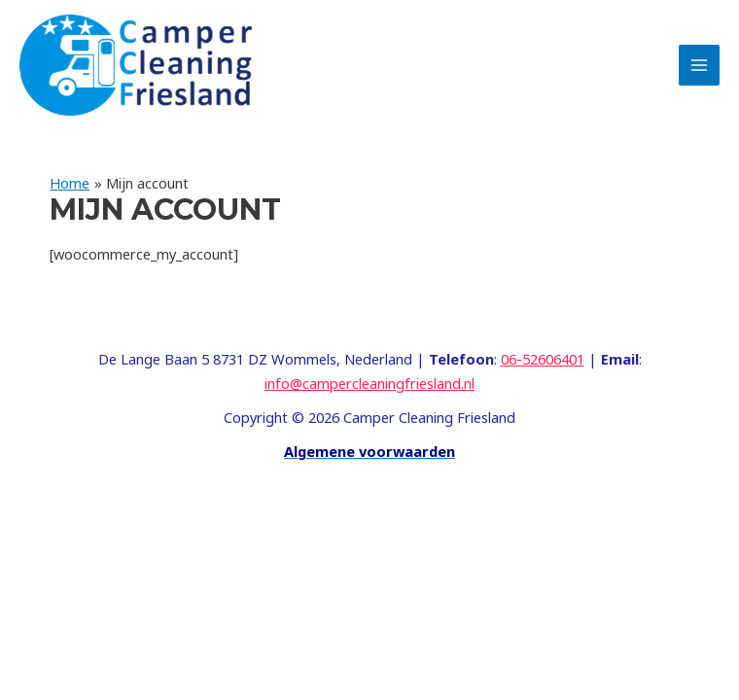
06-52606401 (543, 359)
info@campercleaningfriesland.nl (369, 383)
